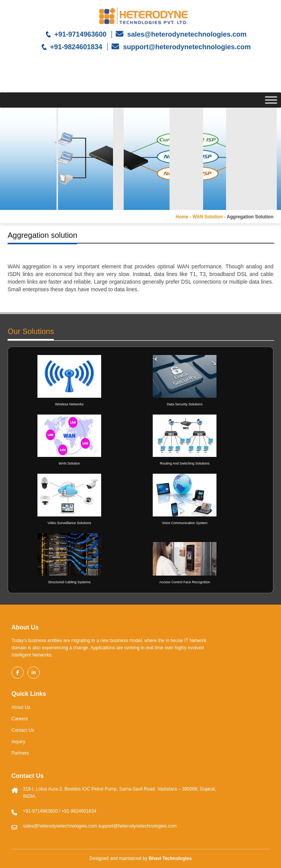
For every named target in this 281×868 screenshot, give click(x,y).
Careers (20, 719)
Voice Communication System (185, 523)
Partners (20, 753)
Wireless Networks (69, 404)
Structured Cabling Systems (69, 582)
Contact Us (23, 730)
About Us (21, 707)
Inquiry (18, 742)
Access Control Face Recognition (185, 582)
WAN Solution (208, 217)
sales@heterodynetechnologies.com (186, 34)
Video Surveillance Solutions (69, 523)
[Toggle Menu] (271, 100)
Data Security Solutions (185, 404)
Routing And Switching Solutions (185, 463)
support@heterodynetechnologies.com (186, 47)
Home (182, 217)
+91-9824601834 (76, 47)
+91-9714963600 (80, 34)
